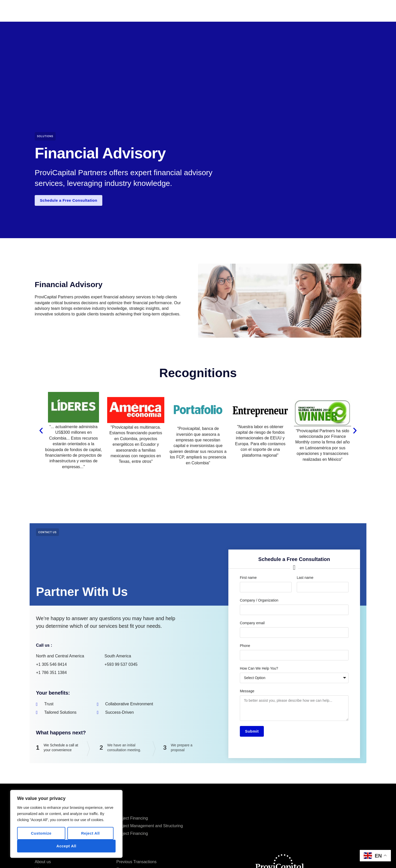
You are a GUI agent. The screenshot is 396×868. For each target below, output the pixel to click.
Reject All (90, 833)
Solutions (45, 136)
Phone (245, 647)
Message (247, 692)
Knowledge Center (258, 10)
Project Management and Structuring (150, 828)
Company (153, 10)
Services (225, 10)
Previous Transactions (189, 10)
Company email (252, 624)
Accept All (66, 846)
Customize (41, 833)
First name (248, 579)
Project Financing (132, 820)
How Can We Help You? (259, 669)
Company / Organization (259, 601)
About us (43, 864)
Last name (305, 579)
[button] (41, 432)
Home (130, 10)
